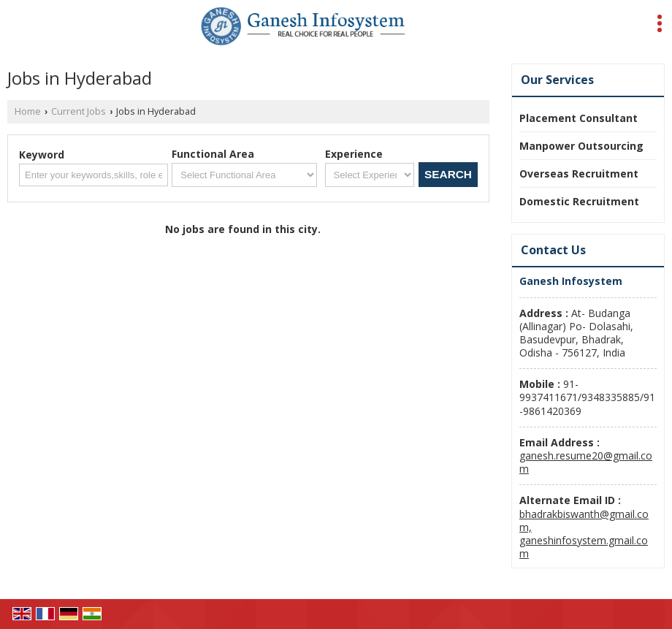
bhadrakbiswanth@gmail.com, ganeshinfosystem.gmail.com (584, 534)
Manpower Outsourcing (581, 146)
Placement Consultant (579, 118)
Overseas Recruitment (579, 174)
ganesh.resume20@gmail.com (586, 462)
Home (28, 111)
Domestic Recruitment (579, 201)
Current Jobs (79, 111)
